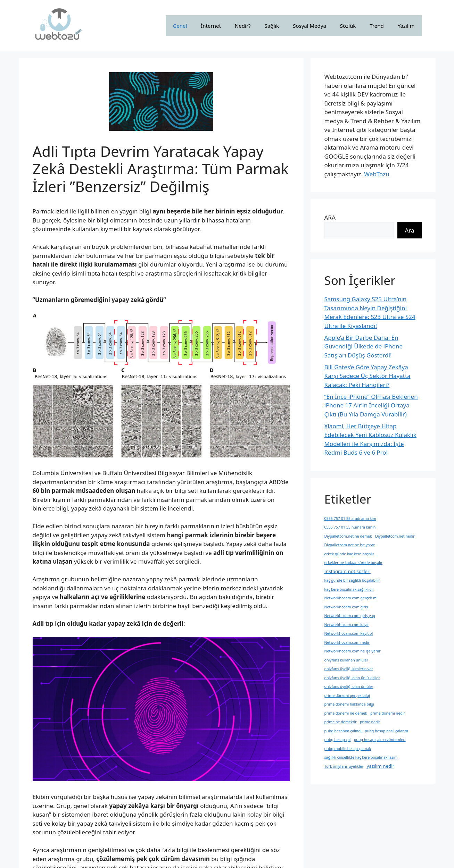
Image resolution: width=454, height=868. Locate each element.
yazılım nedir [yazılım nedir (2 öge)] (380, 766)
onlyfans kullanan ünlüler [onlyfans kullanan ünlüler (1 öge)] (346, 660)
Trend (377, 26)
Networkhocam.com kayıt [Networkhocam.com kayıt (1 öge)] (347, 625)
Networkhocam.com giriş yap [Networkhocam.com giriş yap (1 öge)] (350, 616)
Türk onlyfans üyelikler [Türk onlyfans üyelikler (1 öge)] (344, 766)
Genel (180, 26)
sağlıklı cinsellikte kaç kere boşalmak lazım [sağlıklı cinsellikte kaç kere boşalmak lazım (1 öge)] (361, 757)
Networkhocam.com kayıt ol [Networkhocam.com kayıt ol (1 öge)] (349, 633)
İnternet (211, 26)
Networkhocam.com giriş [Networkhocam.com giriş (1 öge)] (346, 607)
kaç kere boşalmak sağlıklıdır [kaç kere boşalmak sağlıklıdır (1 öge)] (349, 589)
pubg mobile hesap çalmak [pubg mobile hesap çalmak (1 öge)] (348, 749)
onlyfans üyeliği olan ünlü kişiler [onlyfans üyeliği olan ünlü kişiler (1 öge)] (352, 678)
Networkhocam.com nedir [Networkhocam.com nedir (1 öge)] (347, 642)
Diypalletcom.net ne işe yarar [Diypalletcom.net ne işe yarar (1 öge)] (350, 545)
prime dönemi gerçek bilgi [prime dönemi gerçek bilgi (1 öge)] (347, 696)
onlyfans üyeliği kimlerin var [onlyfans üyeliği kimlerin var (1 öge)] (349, 669)
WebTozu (377, 174)
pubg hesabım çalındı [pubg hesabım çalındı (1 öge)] (343, 731)
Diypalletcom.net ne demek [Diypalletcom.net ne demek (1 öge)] (348, 536)
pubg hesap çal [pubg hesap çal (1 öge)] (338, 740)
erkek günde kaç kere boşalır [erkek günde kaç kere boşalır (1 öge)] (349, 554)
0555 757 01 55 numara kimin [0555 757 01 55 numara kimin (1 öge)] (350, 527)
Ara (409, 230)
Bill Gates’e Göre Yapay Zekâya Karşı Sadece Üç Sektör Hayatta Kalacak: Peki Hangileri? (368, 376)
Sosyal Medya (309, 26)
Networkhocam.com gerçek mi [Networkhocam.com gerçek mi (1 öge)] (351, 598)
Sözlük (348, 26)
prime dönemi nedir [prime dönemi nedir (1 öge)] (388, 713)
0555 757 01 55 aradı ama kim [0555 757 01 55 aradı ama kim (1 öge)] (350, 519)
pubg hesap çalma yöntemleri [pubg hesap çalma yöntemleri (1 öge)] (380, 740)
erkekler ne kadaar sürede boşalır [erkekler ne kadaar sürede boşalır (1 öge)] (354, 563)
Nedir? (243, 26)
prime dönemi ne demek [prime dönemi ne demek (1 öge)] (346, 713)
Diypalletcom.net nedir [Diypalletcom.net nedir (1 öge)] (395, 536)
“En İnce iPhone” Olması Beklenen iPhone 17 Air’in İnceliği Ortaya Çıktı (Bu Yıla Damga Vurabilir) (371, 405)
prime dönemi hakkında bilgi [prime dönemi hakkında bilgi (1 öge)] (349, 704)
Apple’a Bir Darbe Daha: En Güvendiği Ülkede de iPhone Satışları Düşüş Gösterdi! (364, 346)
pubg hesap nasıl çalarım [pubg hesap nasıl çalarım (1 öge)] (386, 731)
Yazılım (406, 26)
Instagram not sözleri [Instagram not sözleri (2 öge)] (348, 571)
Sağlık (272, 26)
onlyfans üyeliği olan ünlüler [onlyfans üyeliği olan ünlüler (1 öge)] (349, 686)
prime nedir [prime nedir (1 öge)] (370, 722)
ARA (330, 217)
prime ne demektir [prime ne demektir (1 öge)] (341, 722)
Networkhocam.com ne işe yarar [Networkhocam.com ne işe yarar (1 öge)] (353, 651)
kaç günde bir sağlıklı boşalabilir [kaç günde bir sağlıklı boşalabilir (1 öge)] (352, 580)
